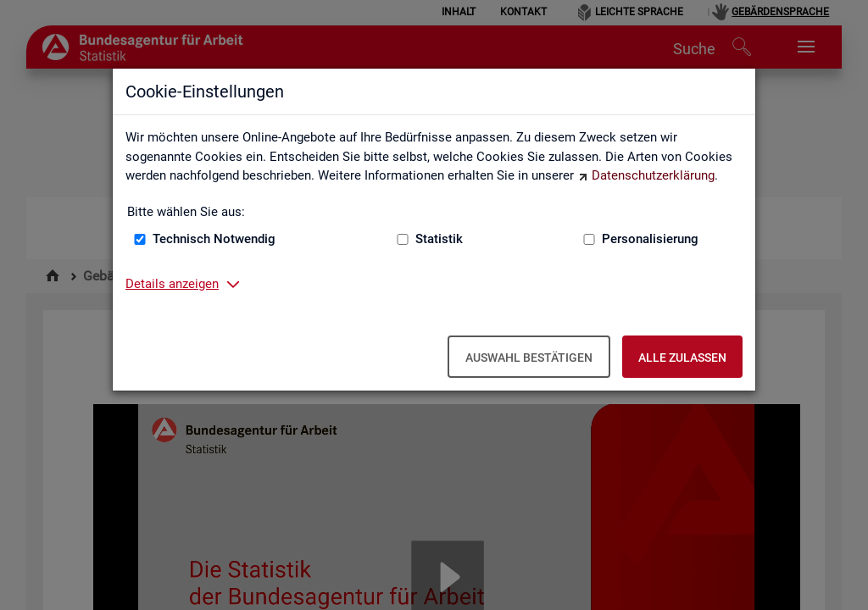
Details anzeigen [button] (172, 284)
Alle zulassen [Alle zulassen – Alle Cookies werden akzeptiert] (682, 358)
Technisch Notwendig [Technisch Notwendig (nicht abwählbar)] (214, 239)
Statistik (439, 239)
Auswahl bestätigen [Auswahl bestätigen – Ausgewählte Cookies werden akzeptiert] (529, 358)
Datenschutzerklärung (653, 175)
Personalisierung (650, 239)
